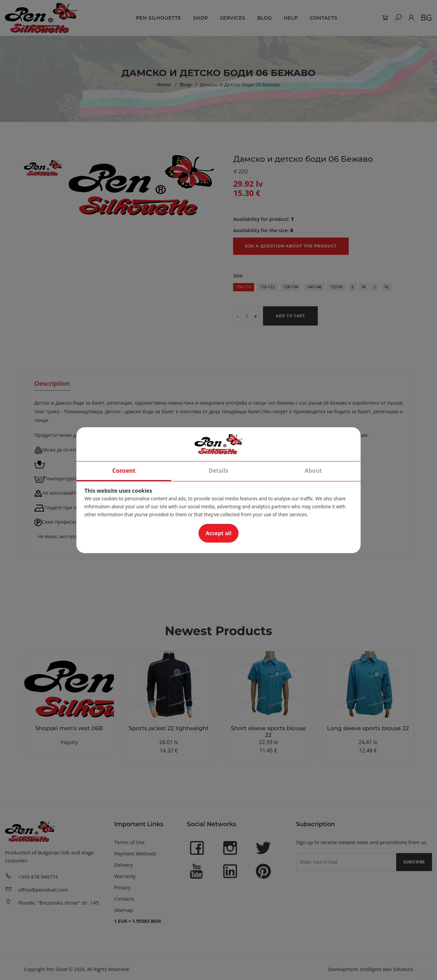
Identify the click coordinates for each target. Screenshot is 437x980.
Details (218, 471)
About (313, 471)
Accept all (218, 533)
